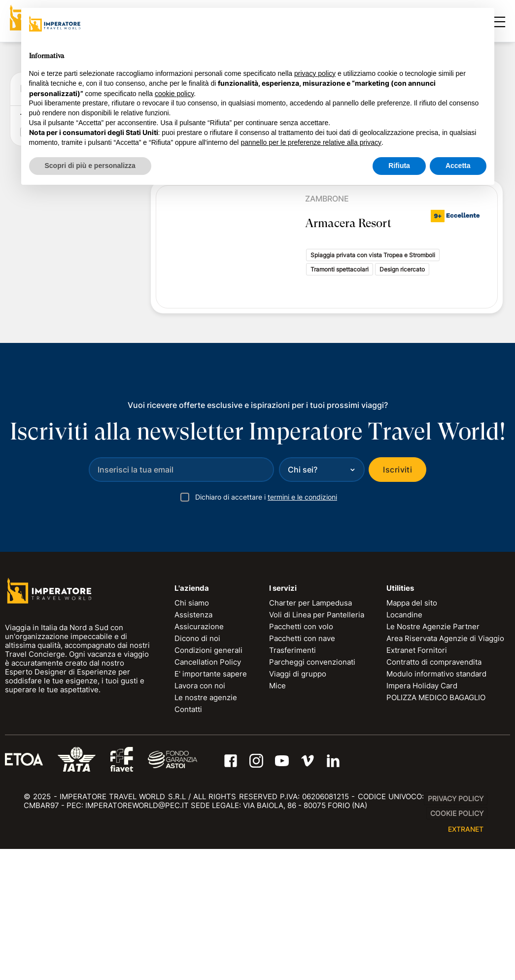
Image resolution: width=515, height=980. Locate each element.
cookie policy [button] (174, 94)
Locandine (404, 745)
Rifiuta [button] (399, 166)
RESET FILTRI (92, 397)
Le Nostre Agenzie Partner (433, 757)
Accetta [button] (458, 166)
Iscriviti (397, 600)
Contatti (188, 840)
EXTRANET (466, 960)
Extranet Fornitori (417, 781)
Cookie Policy (457, 944)
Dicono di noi (197, 769)
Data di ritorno (47, 283)
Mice (277, 816)
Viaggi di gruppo (298, 804)
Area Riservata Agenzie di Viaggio (445, 769)
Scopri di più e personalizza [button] (90, 166)
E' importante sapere (211, 804)
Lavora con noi (200, 816)
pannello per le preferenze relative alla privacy (311, 142)
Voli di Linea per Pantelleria (317, 745)
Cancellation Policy (208, 793)
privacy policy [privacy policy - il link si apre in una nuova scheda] (315, 73)
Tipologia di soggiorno (60, 424)
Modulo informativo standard (436, 804)
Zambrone (327, 199)
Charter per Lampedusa (310, 733)
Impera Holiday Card (422, 816)
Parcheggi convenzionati (312, 793)
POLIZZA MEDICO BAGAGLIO (436, 828)
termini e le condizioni (302, 627)
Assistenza (193, 745)
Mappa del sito (412, 733)
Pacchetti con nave (302, 769)
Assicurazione (199, 757)
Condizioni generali (208, 781)
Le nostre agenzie (206, 828)
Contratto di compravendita (434, 793)
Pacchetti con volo (301, 757)
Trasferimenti (292, 781)
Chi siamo (192, 733)
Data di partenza (51, 252)
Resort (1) (49, 439)
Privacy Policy (456, 929)
